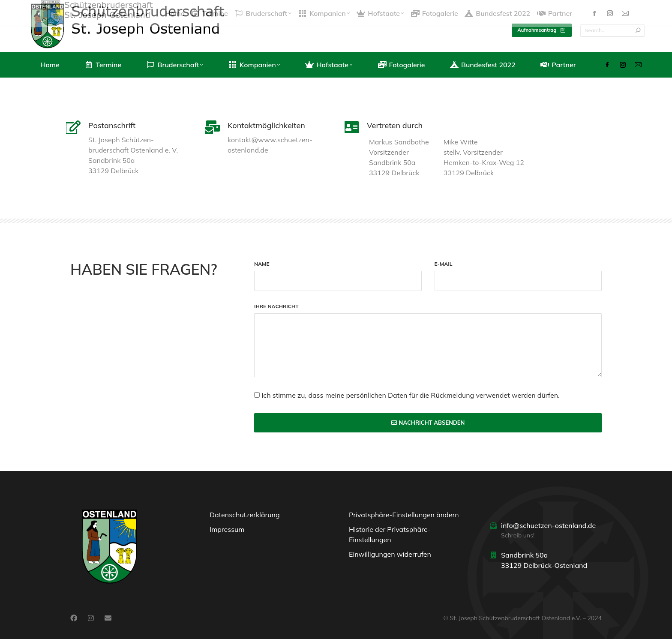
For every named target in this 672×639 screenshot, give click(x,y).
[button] (406, 517)
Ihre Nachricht (276, 307)
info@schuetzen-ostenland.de (548, 525)
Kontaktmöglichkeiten (266, 125)
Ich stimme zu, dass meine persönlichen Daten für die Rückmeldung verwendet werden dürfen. (411, 395)
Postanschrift (112, 125)
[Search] (612, 30)
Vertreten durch (395, 125)
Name (262, 264)
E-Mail (444, 264)
